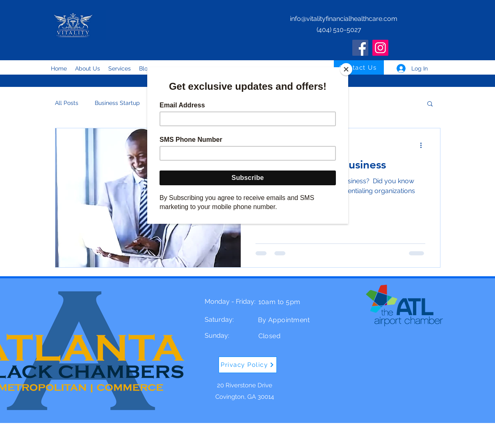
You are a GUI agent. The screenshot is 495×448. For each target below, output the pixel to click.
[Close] (346, 69)
